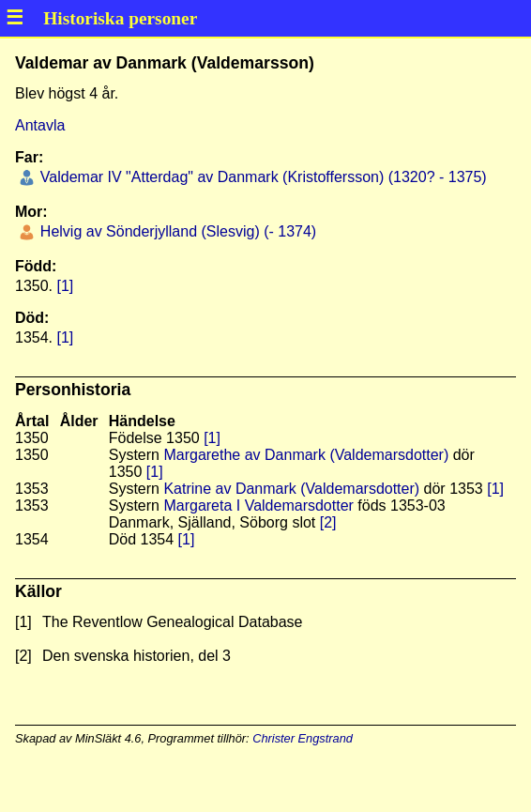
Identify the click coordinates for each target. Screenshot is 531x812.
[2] (328, 522)
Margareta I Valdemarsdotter (258, 506)
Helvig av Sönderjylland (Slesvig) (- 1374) (176, 231)
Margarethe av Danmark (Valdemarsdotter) (306, 455)
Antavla (40, 125)
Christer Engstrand (303, 738)
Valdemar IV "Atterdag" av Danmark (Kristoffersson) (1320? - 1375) (261, 177)
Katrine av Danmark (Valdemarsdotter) (291, 489)
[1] (65, 286)
